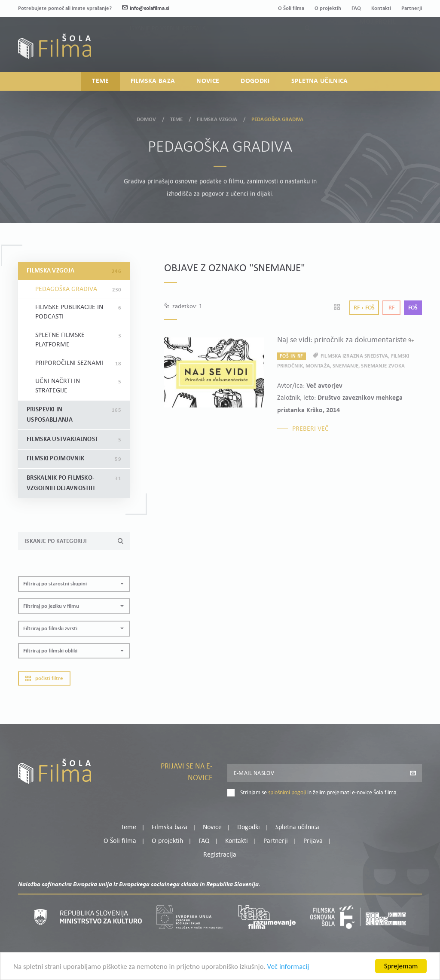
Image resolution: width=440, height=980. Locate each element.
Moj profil (378, 39)
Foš (413, 308)
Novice (208, 81)
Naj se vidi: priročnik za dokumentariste (346, 340)
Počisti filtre (44, 678)
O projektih (328, 8)
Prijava (368, 50)
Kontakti (381, 8)
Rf (391, 308)
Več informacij (288, 973)
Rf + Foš (364, 308)
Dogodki (255, 81)
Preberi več (310, 429)
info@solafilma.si (146, 8)
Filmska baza (153, 81)
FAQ (356, 8)
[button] (74, 584)
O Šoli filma (291, 8)
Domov (147, 117)
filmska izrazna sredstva (354, 356)
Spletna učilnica (320, 81)
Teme (100, 81)
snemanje (345, 366)
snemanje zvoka (383, 366)
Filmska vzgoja (217, 117)
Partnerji (412, 8)
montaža (318, 366)
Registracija (407, 50)
